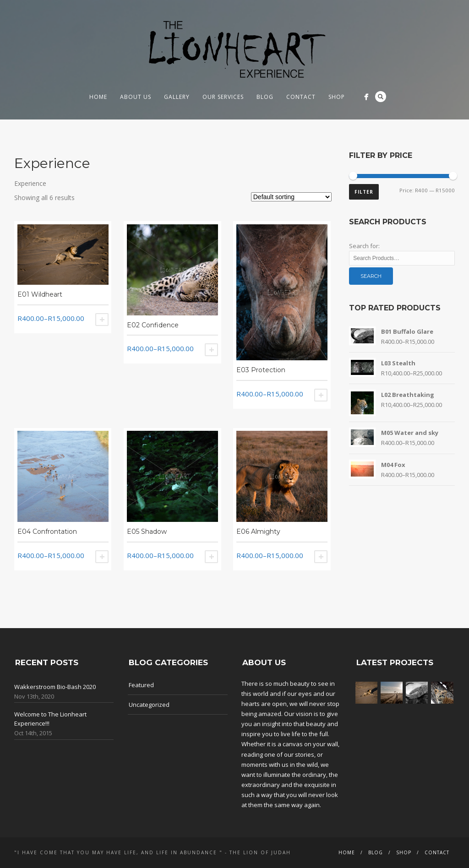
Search (381, 97)
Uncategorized (149, 705)
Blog (265, 97)
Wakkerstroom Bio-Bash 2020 (55, 687)
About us (136, 97)
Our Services (223, 97)
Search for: (364, 246)
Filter (364, 192)
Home (98, 97)
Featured (141, 685)
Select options (102, 320)
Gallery (177, 97)
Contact (301, 97)
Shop (337, 97)
